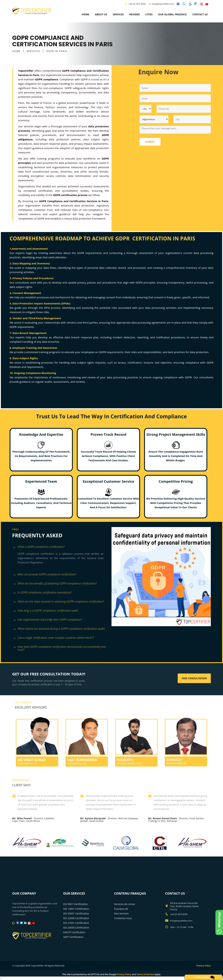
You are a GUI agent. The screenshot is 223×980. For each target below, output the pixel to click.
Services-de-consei (125, 904)
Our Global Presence (172, 14)
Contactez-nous (123, 918)
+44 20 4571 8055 (137, 4)
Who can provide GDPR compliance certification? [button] (45, 575)
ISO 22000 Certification (76, 918)
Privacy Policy (204, 966)
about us (101, 14)
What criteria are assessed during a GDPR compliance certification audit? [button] (59, 629)
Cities (149, 14)
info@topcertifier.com (161, 4)
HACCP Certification (74, 932)
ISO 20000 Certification (76, 928)
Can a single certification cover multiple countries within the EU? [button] (54, 638)
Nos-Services (121, 913)
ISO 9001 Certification (76, 904)
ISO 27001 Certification (76, 923)
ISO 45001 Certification (76, 913)
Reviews (134, 14)
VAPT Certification (73, 937)
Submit (150, 142)
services (118, 14)
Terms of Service (145, 974)
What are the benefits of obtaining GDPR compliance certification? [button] (55, 584)
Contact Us (200, 14)
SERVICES (33, 51)
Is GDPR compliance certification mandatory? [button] (42, 593)
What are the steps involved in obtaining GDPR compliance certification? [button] (58, 602)
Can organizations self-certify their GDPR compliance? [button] (47, 620)
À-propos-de (121, 909)
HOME (16, 51)
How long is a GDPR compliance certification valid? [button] (46, 611)
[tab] (61, 547)
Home (85, 14)
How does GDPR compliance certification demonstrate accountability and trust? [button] (59, 647)
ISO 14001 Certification (76, 909)
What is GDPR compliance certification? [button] (39, 547)
